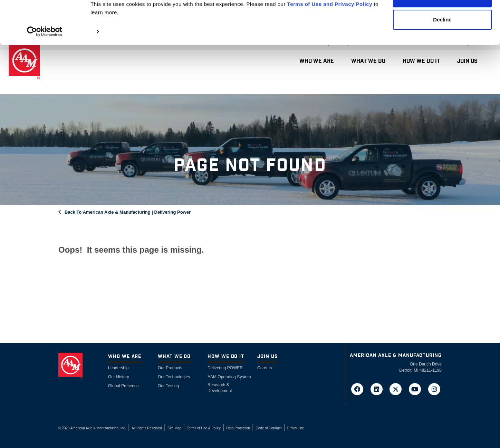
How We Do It (226, 357)
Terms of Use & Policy (204, 428)
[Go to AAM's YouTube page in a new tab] (417, 389)
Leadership (118, 368)
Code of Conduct (268, 428)
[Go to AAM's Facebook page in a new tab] (359, 389)
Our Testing (168, 386)
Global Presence (123, 386)
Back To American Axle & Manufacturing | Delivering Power (128, 212)
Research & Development (220, 388)
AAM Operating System (229, 377)
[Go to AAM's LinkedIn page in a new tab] (378, 389)
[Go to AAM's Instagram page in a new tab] (434, 389)
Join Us (268, 357)
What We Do (174, 357)
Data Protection (238, 428)
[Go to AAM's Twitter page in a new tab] (398, 389)
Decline (442, 41)
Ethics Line (296, 428)
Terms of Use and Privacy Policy (330, 25)
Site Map (174, 428)
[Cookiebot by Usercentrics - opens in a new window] (45, 52)
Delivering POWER (225, 368)
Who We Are (125, 357)
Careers (265, 368)
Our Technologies (174, 377)
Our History (119, 377)
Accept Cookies (443, 18)
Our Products (170, 368)
